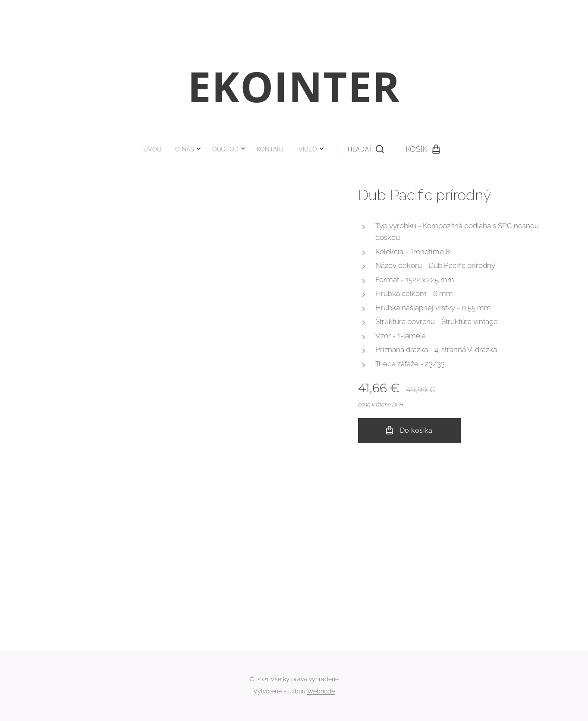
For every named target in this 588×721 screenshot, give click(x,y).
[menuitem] (201, 149)
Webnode (321, 691)
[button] (311, 149)
